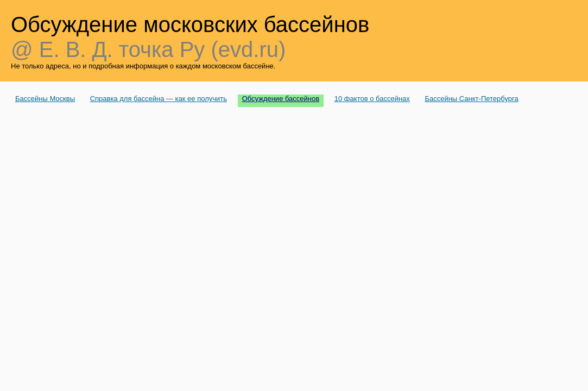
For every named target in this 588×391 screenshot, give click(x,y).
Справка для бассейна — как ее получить (159, 99)
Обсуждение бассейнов (281, 99)
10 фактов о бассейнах (372, 99)
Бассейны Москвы (45, 99)
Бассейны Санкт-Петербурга (471, 99)
